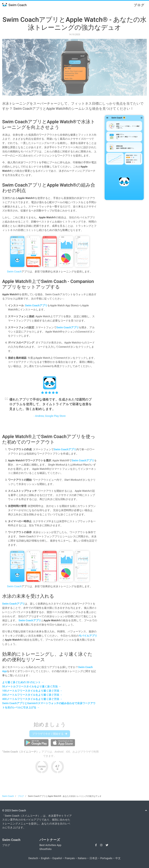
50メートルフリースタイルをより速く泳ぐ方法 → (32, 686)
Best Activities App (50, 845)
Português (106, 858)
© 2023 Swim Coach (14, 810)
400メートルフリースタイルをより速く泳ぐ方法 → (32, 699)
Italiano (82, 858)
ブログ (139, 5)
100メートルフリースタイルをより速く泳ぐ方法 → (32, 691)
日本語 (93, 858)
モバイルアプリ (88, 636)
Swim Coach (14, 5)
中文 (118, 858)
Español (57, 858)
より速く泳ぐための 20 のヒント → (23, 682)
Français (70, 858)
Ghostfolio (45, 849)
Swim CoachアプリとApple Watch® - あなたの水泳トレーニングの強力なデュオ (74, 24)
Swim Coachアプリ (36, 305)
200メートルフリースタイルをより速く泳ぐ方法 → (32, 695)
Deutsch (33, 858)
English (45, 858)
